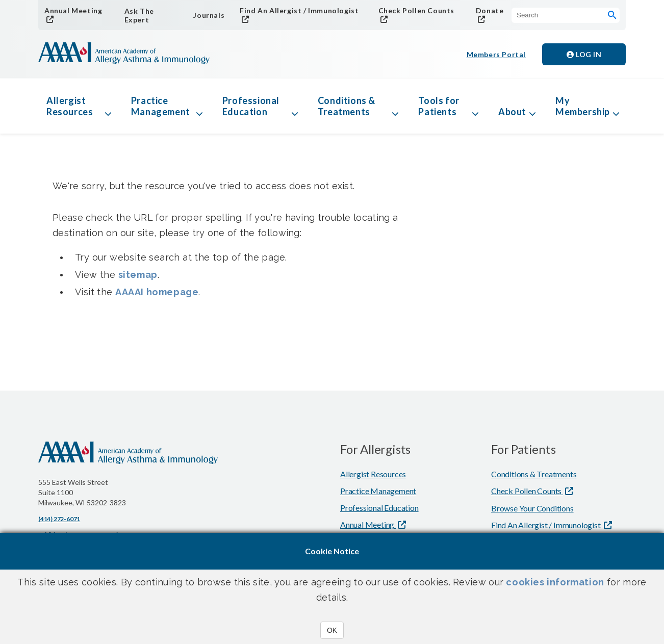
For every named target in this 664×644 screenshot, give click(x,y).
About (512, 112)
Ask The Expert (139, 15)
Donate (490, 10)
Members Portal (496, 54)
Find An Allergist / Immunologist (299, 10)
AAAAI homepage (157, 292)
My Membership (583, 106)
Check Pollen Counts (416, 10)
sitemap (138, 275)
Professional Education (251, 106)
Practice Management (161, 106)
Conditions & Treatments (347, 106)
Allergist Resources (70, 106)
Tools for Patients (439, 106)
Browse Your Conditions (532, 508)
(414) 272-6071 (59, 519)
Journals (209, 15)
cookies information (555, 582)
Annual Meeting (73, 10)
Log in (584, 54)
